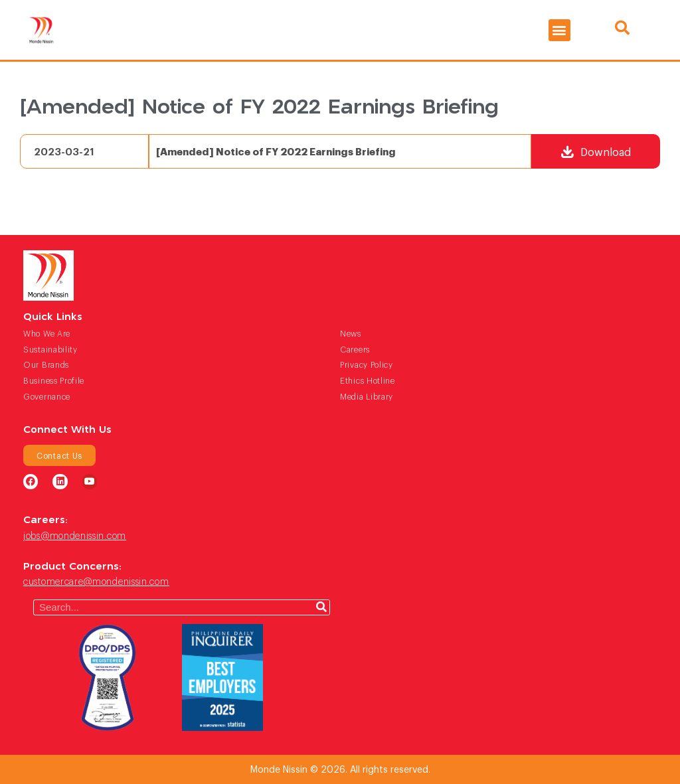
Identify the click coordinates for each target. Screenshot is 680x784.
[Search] (321, 607)
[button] (559, 30)
